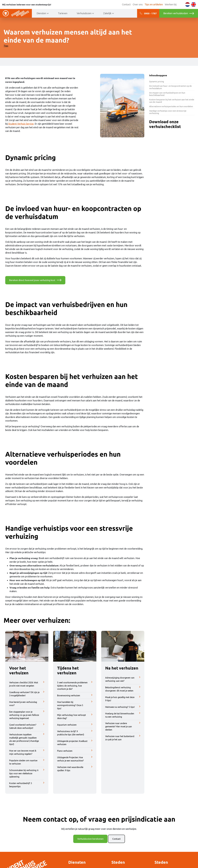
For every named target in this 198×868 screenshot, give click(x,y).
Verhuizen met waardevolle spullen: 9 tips (75, 769)
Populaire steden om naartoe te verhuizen (27, 762)
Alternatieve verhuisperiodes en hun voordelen (171, 106)
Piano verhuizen (75, 751)
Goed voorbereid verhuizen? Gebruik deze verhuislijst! (27, 726)
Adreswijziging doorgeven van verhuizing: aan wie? (123, 679)
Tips (6, 46)
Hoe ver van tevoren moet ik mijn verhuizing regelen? (27, 752)
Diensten (41, 13)
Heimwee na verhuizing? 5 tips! (123, 707)
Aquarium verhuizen (75, 725)
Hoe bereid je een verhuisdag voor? (27, 704)
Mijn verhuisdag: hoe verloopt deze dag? (75, 717)
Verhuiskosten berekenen (90, 839)
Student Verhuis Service (21, 124)
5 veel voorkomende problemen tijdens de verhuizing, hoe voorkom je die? (75, 686)
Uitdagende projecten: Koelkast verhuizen (75, 743)
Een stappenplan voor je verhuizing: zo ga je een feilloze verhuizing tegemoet (27, 715)
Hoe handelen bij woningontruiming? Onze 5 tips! (75, 705)
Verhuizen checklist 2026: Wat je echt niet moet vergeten (27, 684)
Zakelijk (107, 13)
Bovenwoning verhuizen (75, 696)
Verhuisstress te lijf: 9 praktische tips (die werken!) (75, 733)
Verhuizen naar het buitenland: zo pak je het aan (123, 738)
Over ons (138, 4)
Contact (126, 4)
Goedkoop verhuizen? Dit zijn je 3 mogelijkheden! (27, 694)
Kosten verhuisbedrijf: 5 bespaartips (27, 785)
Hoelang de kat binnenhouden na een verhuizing (123, 715)
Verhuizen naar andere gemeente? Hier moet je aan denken (123, 727)
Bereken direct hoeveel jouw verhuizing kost (33, 280)
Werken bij (171, 4)
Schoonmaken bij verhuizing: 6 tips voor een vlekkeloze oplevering (27, 774)
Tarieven (63, 13)
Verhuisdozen (84, 13)
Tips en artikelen (154, 4)
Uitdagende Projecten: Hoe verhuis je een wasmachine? (75, 759)
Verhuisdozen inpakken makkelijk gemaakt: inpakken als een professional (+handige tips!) (27, 739)
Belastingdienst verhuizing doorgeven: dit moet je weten (123, 689)
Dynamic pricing (156, 82)
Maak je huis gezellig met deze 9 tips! (123, 699)
